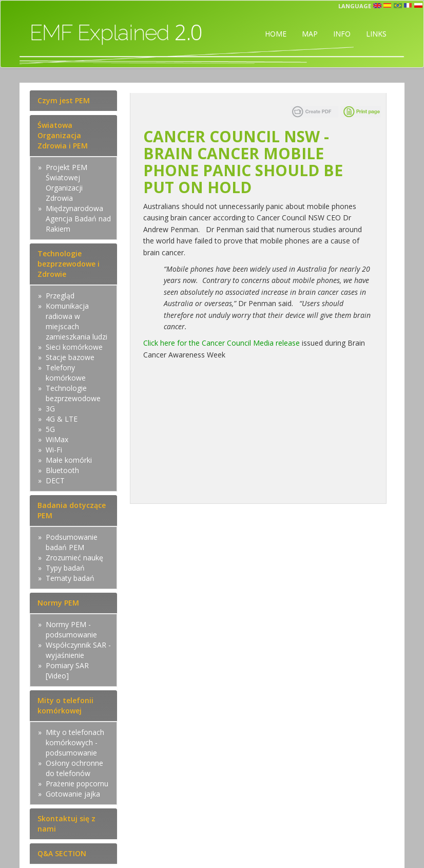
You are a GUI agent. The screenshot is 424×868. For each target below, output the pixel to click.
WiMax (57, 439)
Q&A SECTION (62, 853)
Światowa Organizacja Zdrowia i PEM (63, 135)
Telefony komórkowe (66, 373)
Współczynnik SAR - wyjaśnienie (78, 650)
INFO (342, 34)
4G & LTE (62, 419)
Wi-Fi (54, 450)
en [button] (377, 6)
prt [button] (398, 6)
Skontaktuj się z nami (66, 824)
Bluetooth (62, 470)
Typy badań (65, 568)
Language (355, 6)
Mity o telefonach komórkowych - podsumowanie (75, 742)
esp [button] (388, 6)
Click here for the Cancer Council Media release (221, 343)
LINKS (376, 34)
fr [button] (408, 6)
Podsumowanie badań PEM (72, 542)
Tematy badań (70, 578)
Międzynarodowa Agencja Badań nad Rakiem (78, 219)
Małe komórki (69, 460)
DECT (55, 480)
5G (50, 429)
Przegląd (60, 296)
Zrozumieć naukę (74, 558)
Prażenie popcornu (77, 784)
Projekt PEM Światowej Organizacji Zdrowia (66, 183)
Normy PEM (58, 603)
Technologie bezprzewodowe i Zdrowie (69, 264)
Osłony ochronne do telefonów (74, 768)
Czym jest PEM (64, 100)
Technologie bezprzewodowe (73, 393)
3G (50, 409)
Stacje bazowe (70, 357)
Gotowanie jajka (73, 794)
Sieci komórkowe (74, 347)
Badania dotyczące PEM (72, 510)
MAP (310, 34)
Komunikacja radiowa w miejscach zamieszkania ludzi (76, 321)
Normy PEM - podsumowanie (71, 629)
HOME (276, 34)
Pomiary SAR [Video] (67, 671)
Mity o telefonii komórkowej (65, 705)
